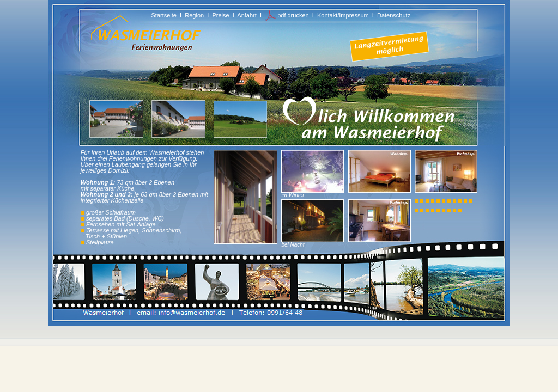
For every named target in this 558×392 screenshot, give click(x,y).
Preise (220, 15)
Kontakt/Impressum (343, 15)
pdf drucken (287, 15)
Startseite (164, 15)
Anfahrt (247, 15)
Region (194, 15)
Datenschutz (394, 15)
